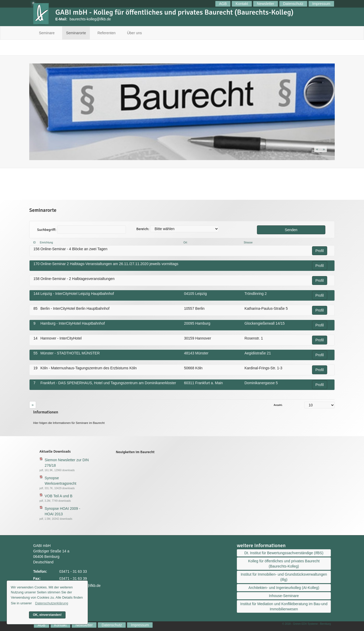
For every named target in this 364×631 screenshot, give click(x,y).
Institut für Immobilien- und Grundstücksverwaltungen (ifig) (284, 577)
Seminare (47, 33)
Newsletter (266, 4)
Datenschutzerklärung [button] (52, 603)
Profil (320, 251)
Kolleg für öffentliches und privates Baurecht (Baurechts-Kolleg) (284, 564)
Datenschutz (293, 4)
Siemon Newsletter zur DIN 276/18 (67, 463)
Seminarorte (76, 33)
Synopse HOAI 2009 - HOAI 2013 (62, 511)
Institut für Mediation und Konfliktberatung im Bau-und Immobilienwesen (284, 606)
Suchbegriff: (47, 230)
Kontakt (242, 4)
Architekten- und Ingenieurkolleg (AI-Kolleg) (284, 588)
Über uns (134, 33)
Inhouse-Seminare (284, 596)
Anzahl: (278, 405)
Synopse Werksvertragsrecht (60, 481)
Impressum (321, 4)
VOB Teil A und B (58, 496)
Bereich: (143, 229)
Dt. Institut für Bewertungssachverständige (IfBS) (284, 553)
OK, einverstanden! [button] (47, 615)
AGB (223, 4)
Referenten (106, 33)
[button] (318, 149)
